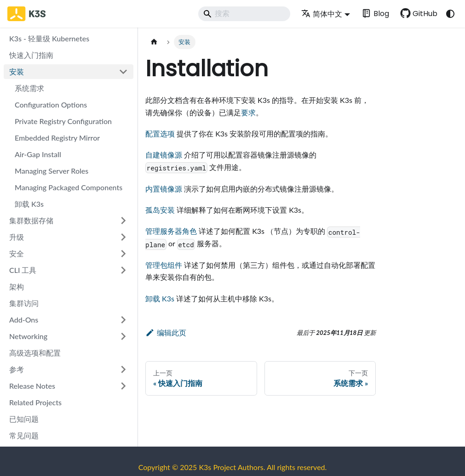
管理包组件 (164, 265)
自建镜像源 (164, 155)
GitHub (425, 14)
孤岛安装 (160, 210)
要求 (248, 112)
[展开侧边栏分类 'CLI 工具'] (123, 270)
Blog (381, 14)
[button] (69, 320)
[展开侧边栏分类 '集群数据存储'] (123, 221)
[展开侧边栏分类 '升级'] (123, 237)
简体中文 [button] (322, 14)
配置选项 (160, 133)
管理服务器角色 (171, 231)
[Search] (244, 14)
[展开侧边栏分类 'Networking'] (123, 336)
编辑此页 (166, 332)
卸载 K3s (160, 298)
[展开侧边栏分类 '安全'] (123, 254)
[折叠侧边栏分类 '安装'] (123, 72)
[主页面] (154, 42)
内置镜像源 (164, 189)
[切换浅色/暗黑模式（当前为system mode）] (450, 14)
